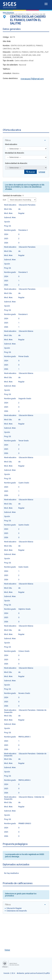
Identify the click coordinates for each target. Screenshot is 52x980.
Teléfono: (7, 69)
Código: (6, 37)
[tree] (26, 909)
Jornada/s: (7, 73)
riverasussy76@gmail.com (32, 79)
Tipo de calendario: (10, 65)
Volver (7, 950)
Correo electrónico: (10, 78)
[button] (31, 172)
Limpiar (42, 172)
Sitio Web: (7, 41)
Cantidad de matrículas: (12, 196)
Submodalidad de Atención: (16, 163)
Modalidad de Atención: (15, 153)
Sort (4, 200)
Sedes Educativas (8, 13)
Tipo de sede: (8, 61)
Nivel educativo (11, 144)
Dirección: (7, 52)
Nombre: (6, 46)
